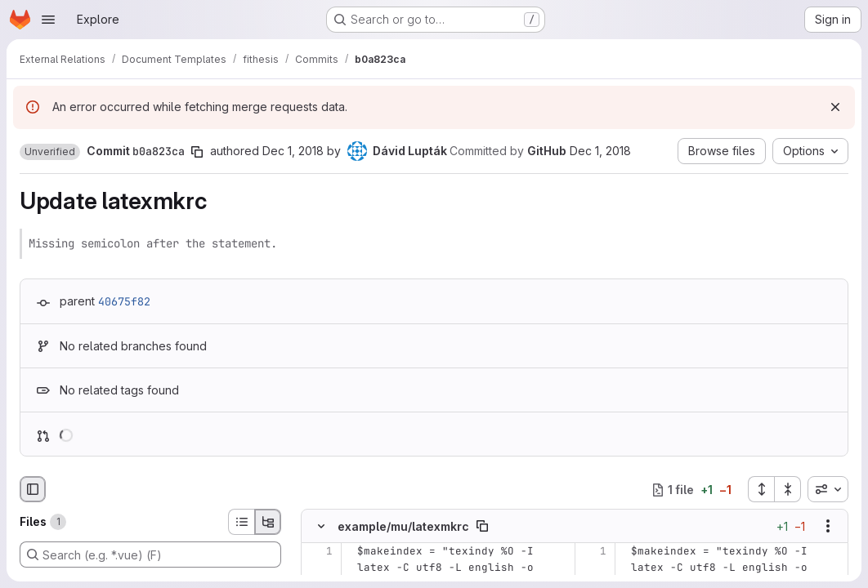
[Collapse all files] (788, 489)
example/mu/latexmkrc (403, 526)
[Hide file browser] (33, 489)
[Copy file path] (482, 526)
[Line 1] (319, 551)
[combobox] (828, 489)
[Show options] (828, 526)
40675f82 (124, 301)
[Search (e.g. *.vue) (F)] (150, 555)
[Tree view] (268, 522)
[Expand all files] (761, 489)
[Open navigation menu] (48, 20)
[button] (50, 152)
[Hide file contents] (321, 526)
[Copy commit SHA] (197, 152)
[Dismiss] (835, 107)
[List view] (241, 522)
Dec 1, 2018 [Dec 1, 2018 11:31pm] (293, 151)
